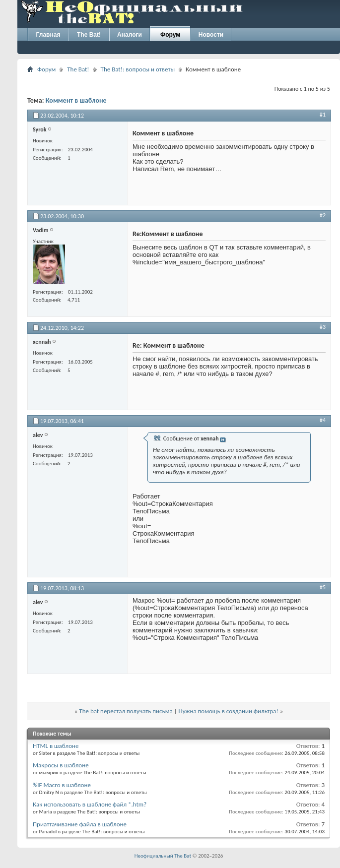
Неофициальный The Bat (163, 856)
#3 (323, 327)
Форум (170, 35)
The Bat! (89, 35)
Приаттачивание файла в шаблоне (80, 824)
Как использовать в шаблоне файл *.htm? (90, 804)
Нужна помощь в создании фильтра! (229, 711)
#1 (323, 115)
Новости (211, 35)
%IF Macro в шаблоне (62, 785)
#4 (323, 420)
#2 (323, 215)
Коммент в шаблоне (76, 100)
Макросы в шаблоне (61, 765)
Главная (48, 35)
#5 (323, 587)
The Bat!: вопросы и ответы (138, 69)
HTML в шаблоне (56, 746)
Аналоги (130, 35)
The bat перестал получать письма (126, 711)
